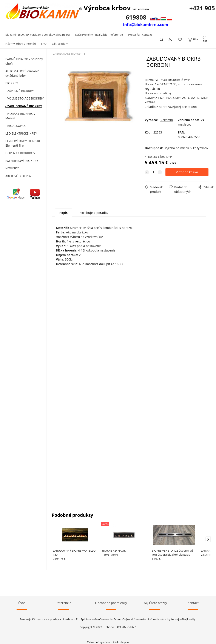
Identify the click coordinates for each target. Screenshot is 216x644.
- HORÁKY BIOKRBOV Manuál (20, 116)
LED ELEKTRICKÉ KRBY (21, 133)
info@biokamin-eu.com (146, 25)
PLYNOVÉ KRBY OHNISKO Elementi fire (23, 143)
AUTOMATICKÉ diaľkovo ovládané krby (22, 73)
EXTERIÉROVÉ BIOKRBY (22, 161)
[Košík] (193, 39)
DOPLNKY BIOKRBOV (20, 153)
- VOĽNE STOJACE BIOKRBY (25, 98)
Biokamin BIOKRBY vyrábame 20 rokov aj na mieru (38, 35)
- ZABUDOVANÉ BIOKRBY (24, 106)
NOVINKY (12, 168)
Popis (63, 213)
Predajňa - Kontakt (140, 35)
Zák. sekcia (59, 44)
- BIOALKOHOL (16, 126)
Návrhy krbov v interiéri (21, 44)
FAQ (44, 44)
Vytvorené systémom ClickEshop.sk (108, 642)
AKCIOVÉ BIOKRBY (18, 176)
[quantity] (153, 172)
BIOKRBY (12, 83)
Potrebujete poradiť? (93, 213)
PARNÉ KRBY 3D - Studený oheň (24, 61)
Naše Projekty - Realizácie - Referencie (99, 35)
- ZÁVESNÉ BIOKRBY (20, 91)
